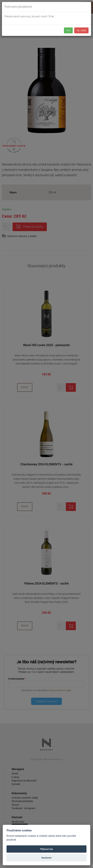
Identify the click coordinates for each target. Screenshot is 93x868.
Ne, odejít (81, 30)
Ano (68, 30)
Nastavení (46, 858)
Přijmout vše (46, 849)
